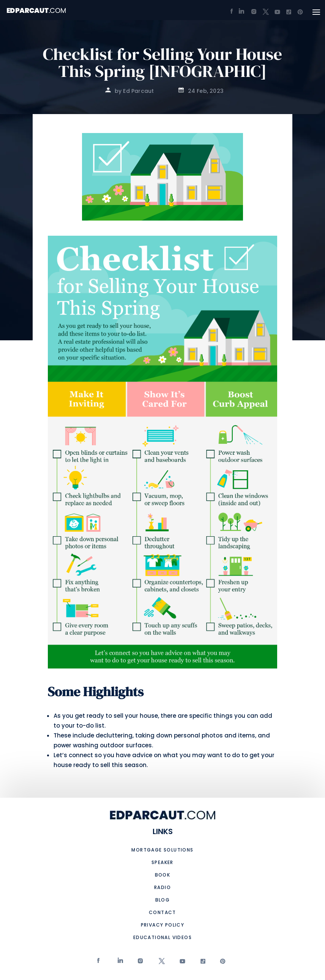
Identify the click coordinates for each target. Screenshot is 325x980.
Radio (162, 887)
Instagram (140, 963)
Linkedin (120, 963)
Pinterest (222, 963)
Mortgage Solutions (162, 850)
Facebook (99, 963)
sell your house (136, 716)
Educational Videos (162, 937)
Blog (163, 900)
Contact (162, 912)
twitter (161, 963)
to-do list (90, 726)
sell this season (123, 765)
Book (163, 875)
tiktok (201, 963)
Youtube (181, 963)
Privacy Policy (163, 925)
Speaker (162, 862)
